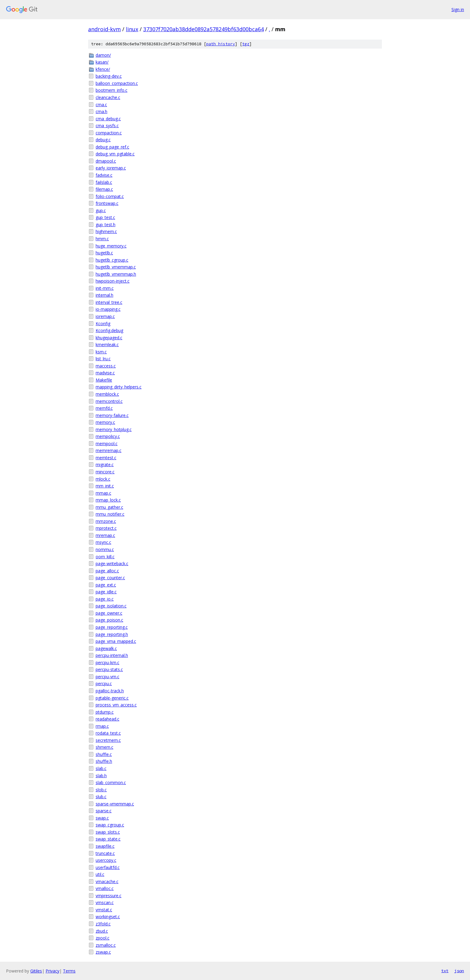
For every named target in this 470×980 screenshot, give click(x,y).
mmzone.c (106, 521)
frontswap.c (107, 203)
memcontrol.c (109, 401)
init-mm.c (105, 288)
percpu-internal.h (112, 655)
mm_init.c (105, 486)
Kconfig (103, 324)
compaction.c (109, 133)
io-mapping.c (108, 309)
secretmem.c (108, 740)
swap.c (102, 818)
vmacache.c (107, 881)
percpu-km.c (107, 662)
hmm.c (102, 239)
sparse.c (104, 811)
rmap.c (102, 726)
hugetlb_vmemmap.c (116, 267)
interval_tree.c (109, 302)
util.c (100, 874)
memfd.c (104, 408)
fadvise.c (104, 175)
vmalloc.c (105, 888)
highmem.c (106, 231)
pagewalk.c (106, 648)
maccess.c (106, 366)
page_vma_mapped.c (116, 641)
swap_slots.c (108, 832)
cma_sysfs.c (107, 126)
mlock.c (103, 479)
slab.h (101, 776)
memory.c (105, 422)
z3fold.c (103, 924)
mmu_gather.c (109, 507)
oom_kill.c (105, 557)
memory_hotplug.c (114, 429)
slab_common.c (111, 782)
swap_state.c (108, 839)
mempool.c (107, 444)
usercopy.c (106, 860)
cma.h (101, 111)
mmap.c (103, 493)
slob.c (101, 790)
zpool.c (103, 938)
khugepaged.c (109, 338)
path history (221, 44)
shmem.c (104, 747)
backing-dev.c (109, 76)
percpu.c (104, 683)
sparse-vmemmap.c (115, 804)
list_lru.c (103, 359)
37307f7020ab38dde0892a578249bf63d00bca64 (204, 29)
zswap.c (103, 952)
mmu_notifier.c (110, 514)
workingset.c (108, 917)
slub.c (101, 797)
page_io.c (105, 599)
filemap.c (104, 189)
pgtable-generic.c (112, 698)
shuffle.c (104, 754)
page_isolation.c (111, 606)
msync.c (103, 542)
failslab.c (104, 182)
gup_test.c (105, 217)
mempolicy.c (108, 436)
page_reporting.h (112, 634)
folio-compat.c (110, 196)
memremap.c (109, 450)
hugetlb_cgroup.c (112, 260)
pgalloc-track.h (110, 691)
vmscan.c (105, 902)
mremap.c (105, 535)
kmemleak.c (107, 345)
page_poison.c (109, 620)
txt (445, 971)
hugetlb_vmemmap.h (116, 274)
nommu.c (105, 549)
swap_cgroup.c (110, 825)
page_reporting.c (112, 627)
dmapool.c (106, 161)
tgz (246, 44)
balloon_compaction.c (117, 83)
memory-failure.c (112, 415)
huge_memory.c (111, 246)
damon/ (103, 55)
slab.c (101, 768)
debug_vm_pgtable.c (115, 154)
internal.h (104, 295)
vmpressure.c (109, 896)
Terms (69, 971)
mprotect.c (106, 528)
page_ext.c (106, 585)
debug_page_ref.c (112, 147)
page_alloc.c (107, 571)
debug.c (103, 140)
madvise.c (105, 373)
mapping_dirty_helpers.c (119, 387)
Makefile (104, 380)
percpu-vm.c (107, 677)
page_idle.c (106, 592)
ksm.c (101, 352)
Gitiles (36, 971)
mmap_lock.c (108, 500)
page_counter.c (110, 578)
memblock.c (107, 394)
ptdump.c (105, 712)
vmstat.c (104, 910)
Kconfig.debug (109, 330)
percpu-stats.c (109, 669)
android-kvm (104, 29)
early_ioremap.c (111, 168)
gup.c (101, 210)
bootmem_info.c (112, 90)
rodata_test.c (108, 733)
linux (132, 29)
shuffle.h (104, 761)
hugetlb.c (104, 253)
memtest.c (106, 458)
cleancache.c (108, 97)
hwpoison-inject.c (113, 281)
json (459, 971)
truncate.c (105, 853)
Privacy (52, 971)
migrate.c (105, 465)
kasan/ (102, 62)
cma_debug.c (108, 119)
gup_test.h (106, 225)
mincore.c (105, 472)
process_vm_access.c (116, 705)
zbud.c (102, 931)
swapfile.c (105, 846)
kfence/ (103, 69)
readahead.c (107, 719)
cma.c (101, 105)
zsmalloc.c (106, 945)
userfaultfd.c (108, 867)
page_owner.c (109, 613)
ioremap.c (105, 316)
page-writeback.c (112, 563)
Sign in (458, 9)
